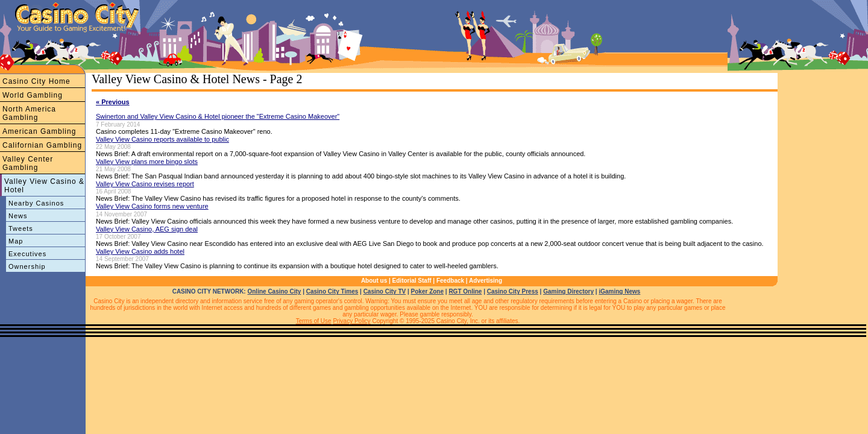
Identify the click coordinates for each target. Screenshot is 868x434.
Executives (27, 254)
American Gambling (39, 131)
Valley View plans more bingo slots (147, 162)
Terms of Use (314, 321)
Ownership (27, 266)
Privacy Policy (351, 321)
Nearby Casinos (36, 203)
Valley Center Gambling (28, 163)
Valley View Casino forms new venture (152, 206)
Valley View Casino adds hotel (140, 251)
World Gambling (33, 95)
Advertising (486, 281)
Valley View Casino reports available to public (162, 139)
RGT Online (465, 291)
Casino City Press (513, 291)
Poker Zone (427, 291)
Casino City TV (385, 291)
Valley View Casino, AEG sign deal (147, 229)
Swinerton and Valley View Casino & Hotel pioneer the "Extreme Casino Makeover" (218, 116)
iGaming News (619, 291)
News (18, 216)
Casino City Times (332, 291)
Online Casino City (274, 291)
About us (374, 281)
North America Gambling (29, 113)
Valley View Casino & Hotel (44, 186)
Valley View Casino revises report (145, 184)
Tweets (21, 228)
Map (16, 241)
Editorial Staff (412, 281)
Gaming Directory (568, 291)
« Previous (113, 102)
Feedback (450, 281)
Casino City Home (36, 81)
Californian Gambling (42, 145)
